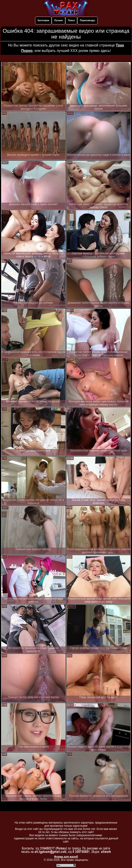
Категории (43, 20)
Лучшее (58, 20)
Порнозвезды (87, 20)
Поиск (71, 20)
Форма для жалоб (66, 857)
